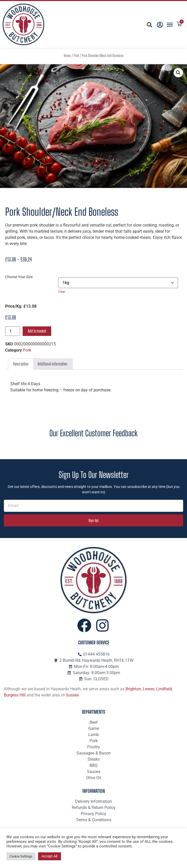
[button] (149, 25)
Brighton (133, 689)
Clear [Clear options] (62, 292)
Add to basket (37, 331)
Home (67, 56)
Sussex (72, 695)
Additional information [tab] (52, 364)
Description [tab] (21, 364)
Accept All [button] (50, 856)
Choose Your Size (19, 277)
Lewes (149, 689)
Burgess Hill (15, 695)
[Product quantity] (13, 331)
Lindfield (164, 689)
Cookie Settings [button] (21, 856)
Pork (76, 56)
